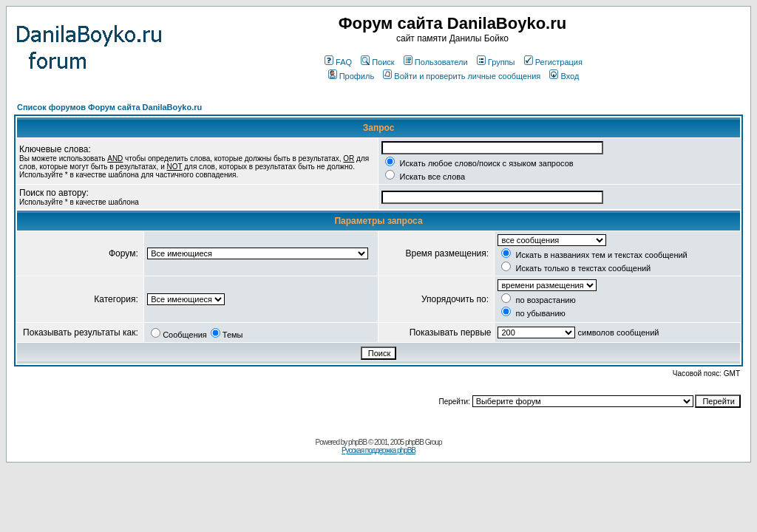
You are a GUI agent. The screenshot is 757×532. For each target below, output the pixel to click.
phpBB (357, 442)
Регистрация (553, 62)
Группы (496, 62)
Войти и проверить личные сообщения (462, 76)
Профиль (352, 76)
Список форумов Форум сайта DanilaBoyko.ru (109, 107)
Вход (564, 76)
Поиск (377, 62)
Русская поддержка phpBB (378, 450)
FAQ (338, 62)
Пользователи (436, 62)
